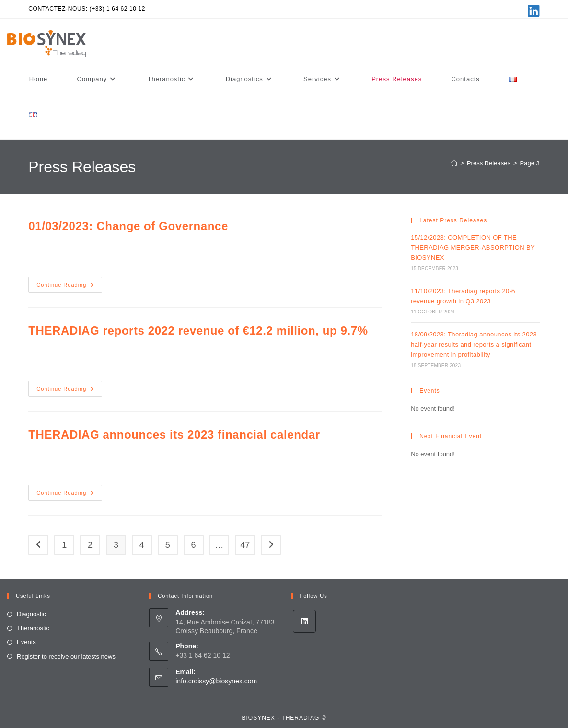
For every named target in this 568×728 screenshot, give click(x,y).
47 (245, 545)
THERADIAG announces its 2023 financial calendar (174, 434)
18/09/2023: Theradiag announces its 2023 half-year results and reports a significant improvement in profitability (474, 344)
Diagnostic (31, 614)
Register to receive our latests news (66, 656)
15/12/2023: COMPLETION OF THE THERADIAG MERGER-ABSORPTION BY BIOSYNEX (473, 248)
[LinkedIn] (304, 621)
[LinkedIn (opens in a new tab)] (532, 11)
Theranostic (33, 628)
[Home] (454, 163)
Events (26, 642)
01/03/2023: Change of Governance (128, 226)
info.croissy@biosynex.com (216, 681)
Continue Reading (69, 287)
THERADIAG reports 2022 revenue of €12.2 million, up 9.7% (198, 330)
